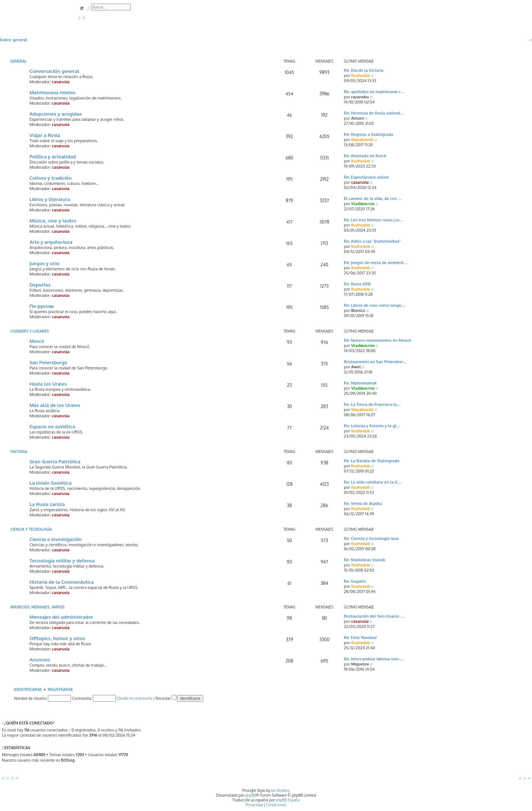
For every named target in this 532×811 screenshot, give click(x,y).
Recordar (166, 698)
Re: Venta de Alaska (363, 503)
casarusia (61, 82)
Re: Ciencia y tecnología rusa (371, 538)
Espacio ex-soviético (52, 426)
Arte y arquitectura (51, 242)
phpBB (251, 795)
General (19, 61)
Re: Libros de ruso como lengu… (375, 305)
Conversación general (54, 71)
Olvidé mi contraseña (135, 698)
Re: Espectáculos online (366, 177)
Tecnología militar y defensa (62, 560)
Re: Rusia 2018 (357, 284)
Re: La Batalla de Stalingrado (372, 461)
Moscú (37, 341)
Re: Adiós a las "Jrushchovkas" (372, 241)
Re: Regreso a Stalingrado (369, 134)
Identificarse (28, 689)
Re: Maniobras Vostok (365, 560)
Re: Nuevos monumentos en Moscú (377, 340)
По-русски (42, 306)
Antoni (358, 118)
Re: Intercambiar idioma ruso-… (374, 659)
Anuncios (40, 659)
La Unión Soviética (50, 483)
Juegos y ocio (44, 263)
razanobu (360, 97)
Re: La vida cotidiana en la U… (373, 482)
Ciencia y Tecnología (31, 529)
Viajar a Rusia (45, 135)
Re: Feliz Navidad (360, 638)
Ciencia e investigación (56, 539)
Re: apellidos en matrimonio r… (374, 92)
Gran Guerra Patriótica (55, 461)
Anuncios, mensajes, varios (37, 607)
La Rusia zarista (47, 504)
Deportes (40, 285)
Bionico (358, 310)
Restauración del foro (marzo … (374, 616)
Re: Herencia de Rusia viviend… (374, 113)
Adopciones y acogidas (56, 114)
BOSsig (68, 760)
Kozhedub (361, 76)
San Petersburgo (48, 362)
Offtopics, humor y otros (57, 638)
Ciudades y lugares (30, 331)
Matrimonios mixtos (52, 92)
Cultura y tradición (51, 178)
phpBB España (288, 800)
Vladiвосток (363, 204)
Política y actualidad (53, 156)
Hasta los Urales (48, 384)
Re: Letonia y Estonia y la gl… (372, 426)
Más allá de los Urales (55, 405)
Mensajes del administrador (61, 617)
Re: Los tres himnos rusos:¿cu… (374, 220)
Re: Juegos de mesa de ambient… (376, 263)
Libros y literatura (50, 199)
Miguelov (360, 664)
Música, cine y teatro (53, 220)
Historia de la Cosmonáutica (62, 582)
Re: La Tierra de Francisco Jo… (372, 404)
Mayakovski (362, 140)
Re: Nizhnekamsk (360, 383)
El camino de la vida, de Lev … (373, 199)
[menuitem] (79, 17)
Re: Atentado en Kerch (365, 156)
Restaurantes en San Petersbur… (375, 362)
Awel (356, 367)
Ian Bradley (280, 790)
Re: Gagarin (355, 581)
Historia (19, 452)
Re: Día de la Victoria (364, 70)
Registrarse (60, 689)
